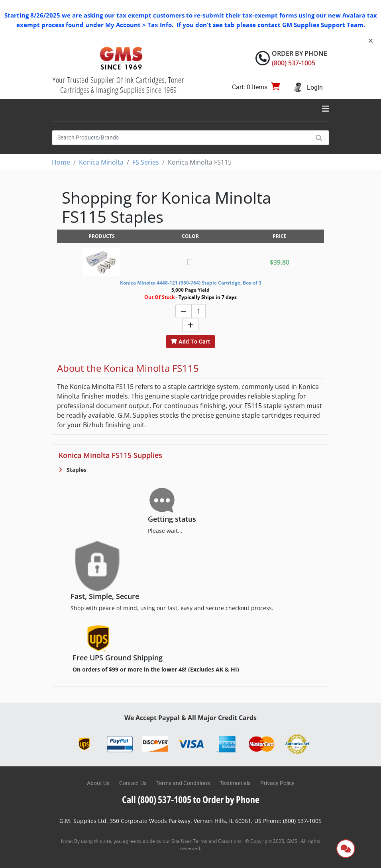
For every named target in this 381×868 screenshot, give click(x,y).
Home (61, 162)
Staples (76, 470)
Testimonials (235, 783)
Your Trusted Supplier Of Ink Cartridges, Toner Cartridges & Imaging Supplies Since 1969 (118, 85)
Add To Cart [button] (190, 342)
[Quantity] (198, 311)
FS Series (146, 162)
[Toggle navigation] (326, 109)
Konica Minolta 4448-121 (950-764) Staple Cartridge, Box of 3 (191, 283)
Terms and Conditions (183, 783)
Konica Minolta (101, 162)
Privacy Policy (277, 783)
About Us (98, 783)
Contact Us (133, 783)
